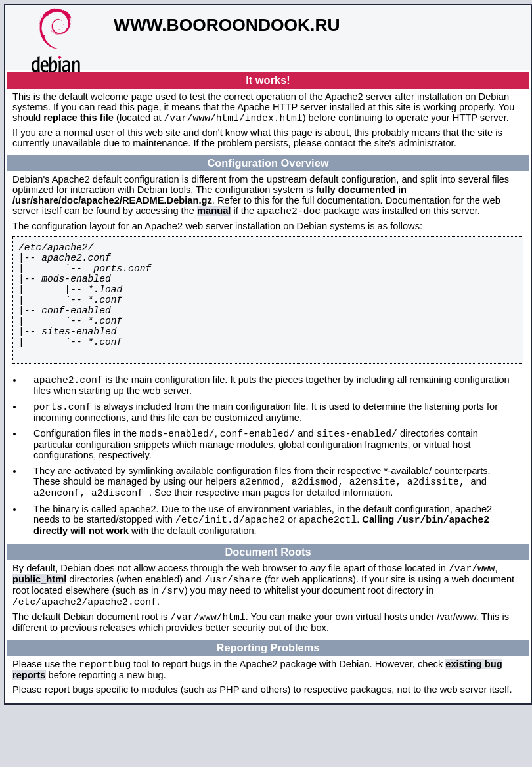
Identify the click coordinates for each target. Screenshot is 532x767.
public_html (39, 628)
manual (214, 215)
